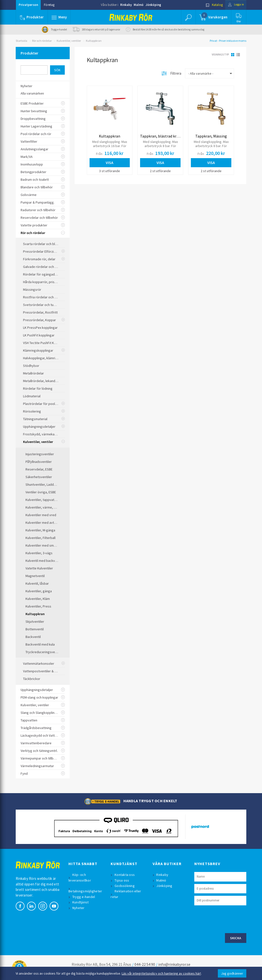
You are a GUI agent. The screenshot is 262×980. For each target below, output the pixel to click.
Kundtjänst (81, 902)
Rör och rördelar (42, 41)
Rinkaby (126, 5)
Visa (110, 163)
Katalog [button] (211, 5)
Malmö (139, 5)
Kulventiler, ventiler (69, 41)
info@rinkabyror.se (174, 964)
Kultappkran (94, 41)
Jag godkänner (232, 973)
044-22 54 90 (145, 964)
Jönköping (153, 5)
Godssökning (125, 886)
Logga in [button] (234, 5)
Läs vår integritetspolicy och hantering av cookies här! (161, 973)
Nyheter (79, 908)
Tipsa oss (122, 880)
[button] (59, 17)
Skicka (236, 938)
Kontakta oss (125, 875)
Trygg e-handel (84, 897)
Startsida (21, 41)
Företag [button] (49, 5)
